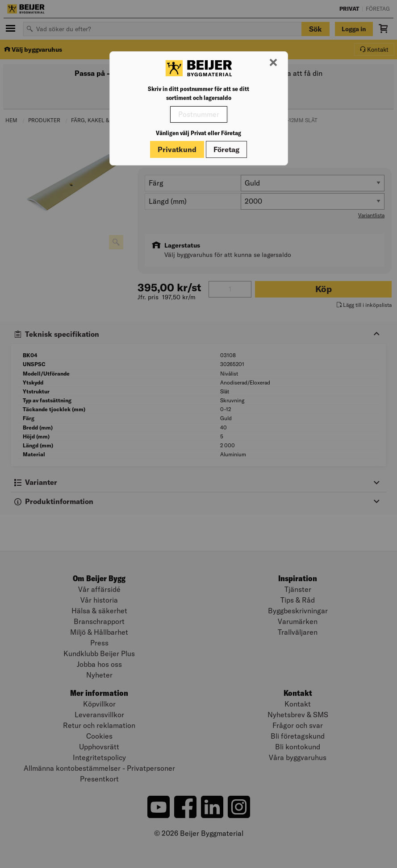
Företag (226, 149)
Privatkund (177, 149)
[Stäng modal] (273, 63)
